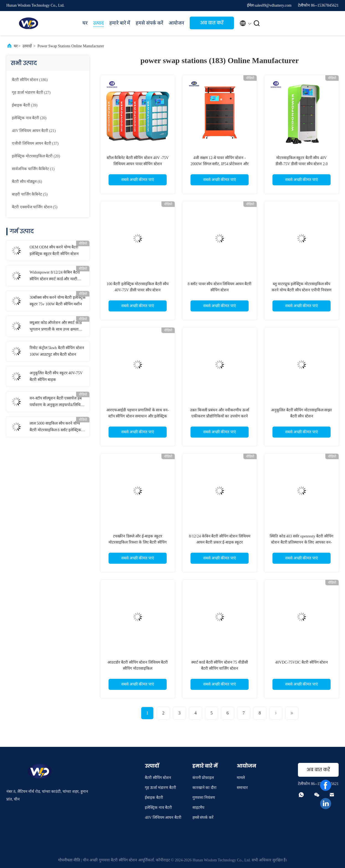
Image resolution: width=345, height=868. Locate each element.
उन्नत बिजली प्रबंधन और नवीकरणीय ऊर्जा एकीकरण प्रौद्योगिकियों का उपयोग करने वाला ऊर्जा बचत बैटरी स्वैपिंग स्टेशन (220, 416)
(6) (27, 182)
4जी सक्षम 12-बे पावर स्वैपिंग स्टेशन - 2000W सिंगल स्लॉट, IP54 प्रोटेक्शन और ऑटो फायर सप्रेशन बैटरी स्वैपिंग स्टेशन (219, 164)
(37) (35, 143)
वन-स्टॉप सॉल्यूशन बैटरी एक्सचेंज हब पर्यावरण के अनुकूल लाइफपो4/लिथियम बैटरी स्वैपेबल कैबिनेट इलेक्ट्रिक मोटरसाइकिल (57, 402)
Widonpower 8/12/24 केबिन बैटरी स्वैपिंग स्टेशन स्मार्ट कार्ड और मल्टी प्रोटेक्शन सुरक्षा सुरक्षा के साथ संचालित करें (57, 276)
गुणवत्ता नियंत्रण (204, 798)
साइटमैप (198, 808)
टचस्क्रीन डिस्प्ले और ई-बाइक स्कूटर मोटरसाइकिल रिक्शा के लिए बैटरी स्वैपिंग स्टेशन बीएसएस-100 (138, 542)
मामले (241, 778)
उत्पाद (98, 23)
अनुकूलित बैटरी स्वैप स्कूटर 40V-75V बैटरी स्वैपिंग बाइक (56, 376)
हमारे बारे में (120, 23)
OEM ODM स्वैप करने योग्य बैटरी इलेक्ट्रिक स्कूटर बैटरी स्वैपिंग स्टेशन (54, 250)
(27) (31, 93)
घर (85, 23)
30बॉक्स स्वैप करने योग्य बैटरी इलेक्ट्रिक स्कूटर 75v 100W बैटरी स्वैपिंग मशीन (58, 301)
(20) (29, 118)
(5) (30, 194)
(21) (34, 131)
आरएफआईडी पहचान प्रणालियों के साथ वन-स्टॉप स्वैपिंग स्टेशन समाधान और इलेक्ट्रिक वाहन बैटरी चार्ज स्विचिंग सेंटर (137, 416)
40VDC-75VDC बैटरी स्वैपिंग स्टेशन (302, 662)
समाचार (242, 788)
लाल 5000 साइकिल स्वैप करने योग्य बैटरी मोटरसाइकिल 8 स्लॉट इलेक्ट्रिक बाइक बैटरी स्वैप (55, 427)
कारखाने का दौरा (204, 788)
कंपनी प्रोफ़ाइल (203, 778)
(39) (25, 105)
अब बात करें (212, 23)
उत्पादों (27, 46)
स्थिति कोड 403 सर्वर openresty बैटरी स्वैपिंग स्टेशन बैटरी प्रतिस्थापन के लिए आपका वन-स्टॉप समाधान (301, 542)
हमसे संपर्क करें (149, 23)
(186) (30, 80)
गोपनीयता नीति (69, 860)
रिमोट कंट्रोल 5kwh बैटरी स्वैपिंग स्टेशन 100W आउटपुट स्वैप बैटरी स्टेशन (57, 351)
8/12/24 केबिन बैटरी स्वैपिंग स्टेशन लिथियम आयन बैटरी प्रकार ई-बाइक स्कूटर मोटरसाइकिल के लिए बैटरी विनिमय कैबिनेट (220, 542)
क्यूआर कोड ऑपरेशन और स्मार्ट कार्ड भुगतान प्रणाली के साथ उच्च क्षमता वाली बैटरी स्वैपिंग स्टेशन (56, 327)
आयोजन (176, 23)
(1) (33, 169)
